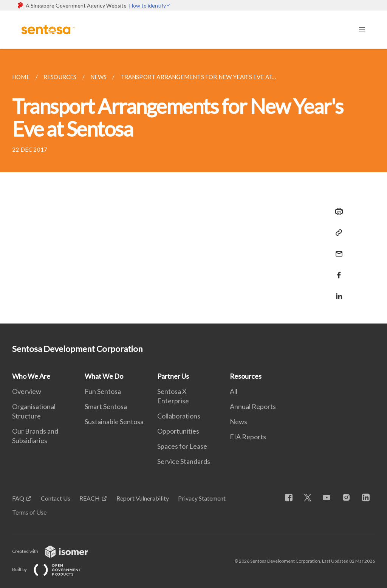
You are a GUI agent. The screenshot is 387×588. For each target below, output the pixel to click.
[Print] (337, 212)
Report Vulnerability (143, 498)
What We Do (104, 376)
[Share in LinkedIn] (337, 292)
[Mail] (337, 249)
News (238, 422)
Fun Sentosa (103, 391)
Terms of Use (29, 512)
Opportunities (178, 431)
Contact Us (56, 498)
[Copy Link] (337, 233)
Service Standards (184, 461)
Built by (53, 569)
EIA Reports (248, 437)
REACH (90, 498)
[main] (193, 186)
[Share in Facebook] (337, 270)
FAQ (18, 498)
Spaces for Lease (182, 446)
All (234, 391)
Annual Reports (253, 406)
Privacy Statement (202, 498)
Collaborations (179, 416)
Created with (56, 551)
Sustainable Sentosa (114, 422)
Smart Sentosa (106, 406)
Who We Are (31, 376)
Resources (246, 376)
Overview (27, 391)
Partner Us (173, 376)
